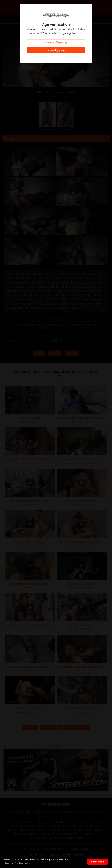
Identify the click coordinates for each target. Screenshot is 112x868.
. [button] (84, 862)
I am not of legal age (56, 42)
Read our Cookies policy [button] (17, 863)
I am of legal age (56, 50)
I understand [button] (98, 862)
